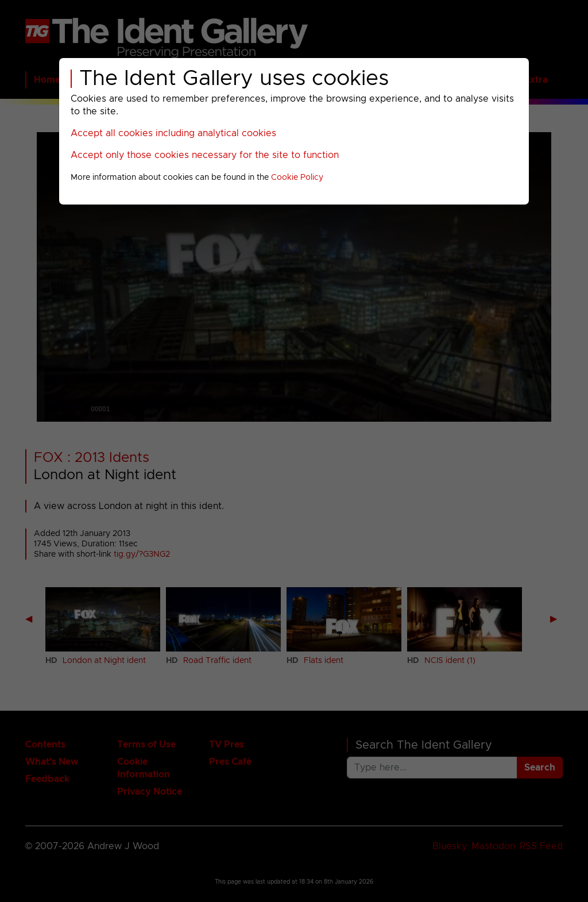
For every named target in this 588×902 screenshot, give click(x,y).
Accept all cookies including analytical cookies (173, 133)
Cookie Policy (297, 178)
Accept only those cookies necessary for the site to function (205, 155)
